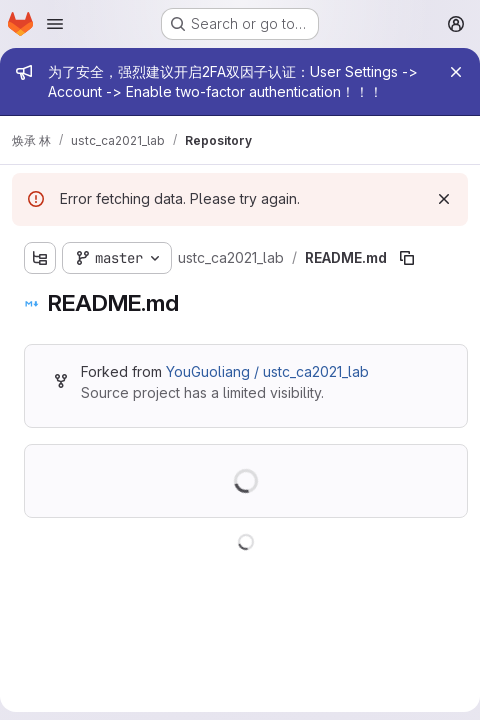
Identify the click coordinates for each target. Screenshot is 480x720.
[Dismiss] (444, 199)
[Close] (456, 72)
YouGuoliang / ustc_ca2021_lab (267, 371)
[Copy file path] (407, 258)
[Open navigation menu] (55, 24)
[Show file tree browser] (40, 258)
